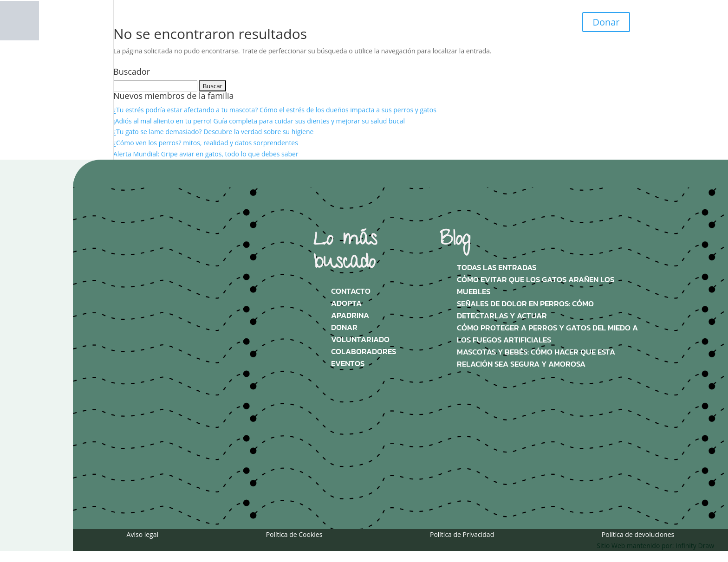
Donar (606, 22)
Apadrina (350, 315)
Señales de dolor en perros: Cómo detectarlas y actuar (525, 310)
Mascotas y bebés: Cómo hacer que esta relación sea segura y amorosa (536, 358)
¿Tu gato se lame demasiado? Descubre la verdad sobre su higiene (213, 132)
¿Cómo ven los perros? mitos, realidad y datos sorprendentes (206, 143)
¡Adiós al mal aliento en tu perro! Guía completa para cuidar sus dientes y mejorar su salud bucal (259, 121)
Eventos (348, 364)
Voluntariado (360, 339)
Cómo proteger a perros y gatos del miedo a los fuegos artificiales (547, 334)
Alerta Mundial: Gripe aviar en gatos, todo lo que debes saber (206, 154)
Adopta (346, 303)
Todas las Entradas (497, 268)
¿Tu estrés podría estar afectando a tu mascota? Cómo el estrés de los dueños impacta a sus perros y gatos (275, 110)
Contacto (351, 291)
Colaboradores (364, 352)
